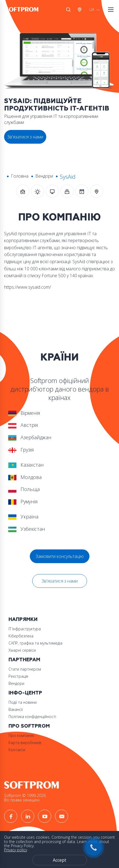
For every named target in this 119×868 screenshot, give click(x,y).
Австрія (81, 10)
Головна (20, 176)
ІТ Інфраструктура (25, 629)
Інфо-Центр (25, 693)
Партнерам (24, 660)
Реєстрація (18, 676)
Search (68, 10)
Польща (24, 489)
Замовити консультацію (60, 556)
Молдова (25, 477)
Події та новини (23, 702)
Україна (23, 517)
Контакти (17, 750)
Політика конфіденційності (32, 717)
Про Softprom (29, 726)
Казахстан (26, 465)
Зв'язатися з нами (60, 581)
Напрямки (23, 619)
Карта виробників (25, 743)
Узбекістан (27, 529)
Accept (59, 860)
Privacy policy (16, 850)
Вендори (44, 176)
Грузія (21, 450)
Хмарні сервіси (22, 650)
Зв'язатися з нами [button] (25, 137)
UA (92, 9)
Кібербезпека (21, 636)
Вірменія (24, 413)
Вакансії (16, 709)
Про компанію (21, 735)
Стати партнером (25, 669)
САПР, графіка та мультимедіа (35, 643)
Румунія (23, 501)
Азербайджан (30, 437)
